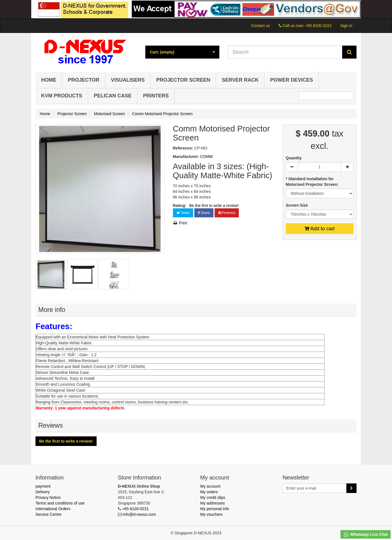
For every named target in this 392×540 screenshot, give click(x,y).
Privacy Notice (48, 497)
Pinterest (227, 213)
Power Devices (291, 80)
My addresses (212, 503)
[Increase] (347, 167)
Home (49, 80)
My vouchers (211, 514)
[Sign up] (351, 488)
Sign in (346, 26)
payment (43, 486)
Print (180, 223)
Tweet (183, 213)
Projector (84, 80)
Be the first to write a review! (214, 206)
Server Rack (240, 80)
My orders (209, 492)
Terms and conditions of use (60, 503)
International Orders (53, 509)
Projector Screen (183, 80)
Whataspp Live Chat (366, 535)
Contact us (261, 26)
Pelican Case (113, 96)
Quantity (294, 158)
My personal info (215, 509)
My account (210, 486)
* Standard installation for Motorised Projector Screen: (313, 182)
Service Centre (49, 514)
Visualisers (128, 80)
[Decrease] (292, 167)
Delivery (43, 492)
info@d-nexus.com (139, 514)
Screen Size (298, 205)
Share (204, 213)
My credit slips (213, 497)
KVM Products (62, 96)
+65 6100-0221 (319, 26)
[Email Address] (315, 488)
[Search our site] (285, 52)
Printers (156, 96)
